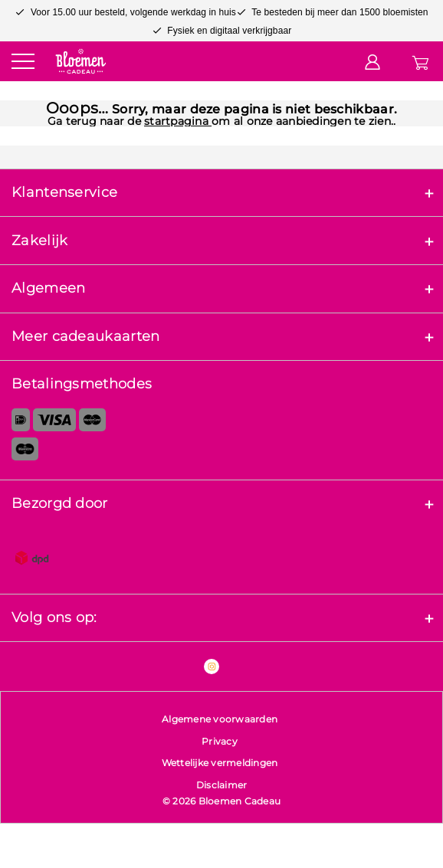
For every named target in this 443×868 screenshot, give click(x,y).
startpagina (178, 121)
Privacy (220, 741)
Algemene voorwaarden (220, 719)
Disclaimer (222, 785)
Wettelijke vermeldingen (220, 763)
